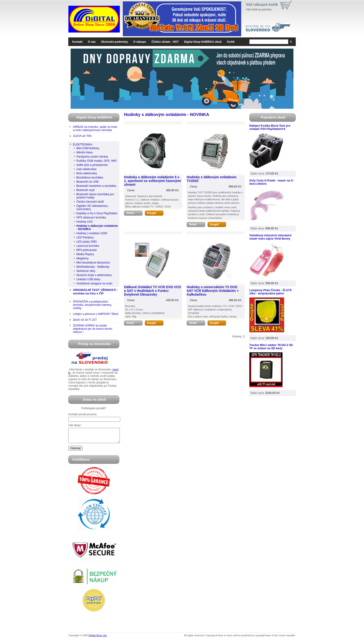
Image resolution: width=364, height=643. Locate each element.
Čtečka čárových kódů (90, 202)
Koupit (155, 213)
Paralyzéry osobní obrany (92, 157)
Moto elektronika (87, 173)
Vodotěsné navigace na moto (94, 284)
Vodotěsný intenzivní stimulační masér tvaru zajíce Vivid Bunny (270, 237)
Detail (134, 213)
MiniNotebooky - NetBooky (93, 267)
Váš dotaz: (75, 425)
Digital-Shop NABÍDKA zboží (203, 42)
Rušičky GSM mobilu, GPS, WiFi (97, 161)
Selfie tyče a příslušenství (92, 165)
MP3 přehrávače (87, 250)
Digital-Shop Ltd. (98, 638)
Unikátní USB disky (88, 279)
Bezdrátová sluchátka (90, 178)
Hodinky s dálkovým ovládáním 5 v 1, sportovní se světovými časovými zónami (153, 181)
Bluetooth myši (86, 190)
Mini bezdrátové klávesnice (93, 263)
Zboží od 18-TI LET (85, 320)
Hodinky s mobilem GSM (92, 233)
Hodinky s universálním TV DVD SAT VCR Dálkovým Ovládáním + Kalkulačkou (213, 291)
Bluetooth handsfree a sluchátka (96, 186)
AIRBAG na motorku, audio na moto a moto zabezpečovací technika (95, 129)
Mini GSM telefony (88, 148)
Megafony (83, 258)
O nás (92, 42)
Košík (231, 42)
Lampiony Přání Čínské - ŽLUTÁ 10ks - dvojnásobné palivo (271, 292)
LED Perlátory (85, 237)
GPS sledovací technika (91, 218)
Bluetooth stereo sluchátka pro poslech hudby (95, 196)
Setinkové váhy (86, 271)
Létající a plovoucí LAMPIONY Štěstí (96, 314)
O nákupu (140, 42)
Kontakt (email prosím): (83, 414)
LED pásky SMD (87, 242)
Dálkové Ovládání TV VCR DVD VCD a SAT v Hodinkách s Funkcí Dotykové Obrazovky (153, 291)
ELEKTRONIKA (83, 145)
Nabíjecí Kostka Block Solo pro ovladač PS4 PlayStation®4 (270, 127)
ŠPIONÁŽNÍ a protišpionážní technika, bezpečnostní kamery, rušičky (92, 305)
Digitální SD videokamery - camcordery (93, 208)
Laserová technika (88, 246)
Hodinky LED (84, 222)
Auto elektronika (86, 169)
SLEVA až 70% (82, 136)
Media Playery (85, 254)
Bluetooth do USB (87, 182)
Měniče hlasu (85, 152)
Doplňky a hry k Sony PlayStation (97, 213)
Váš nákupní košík (262, 5)
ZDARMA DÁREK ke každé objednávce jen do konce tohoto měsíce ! (93, 329)
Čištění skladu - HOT (165, 42)
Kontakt (77, 42)
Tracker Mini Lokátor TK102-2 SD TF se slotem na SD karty (271, 347)
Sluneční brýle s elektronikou (94, 275)
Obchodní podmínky (114, 42)
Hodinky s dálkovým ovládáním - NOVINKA (97, 228)
